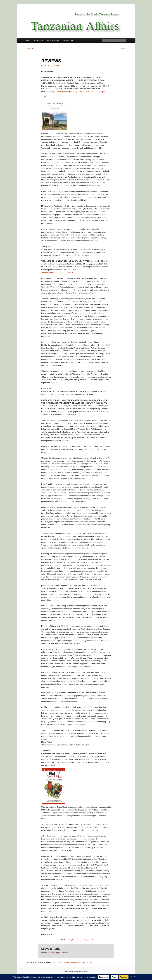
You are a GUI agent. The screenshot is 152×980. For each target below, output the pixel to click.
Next (124, 48)
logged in (52, 953)
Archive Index (39, 41)
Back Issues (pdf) (53, 41)
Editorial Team (68, 41)
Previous (30, 48)
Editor (74, 940)
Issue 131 (60, 940)
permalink (90, 940)
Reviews (67, 940)
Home (28, 41)
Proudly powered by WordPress (76, 972)
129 (57, 287)
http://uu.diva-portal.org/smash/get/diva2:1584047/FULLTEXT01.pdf (78, 92)
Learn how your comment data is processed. (75, 962)
